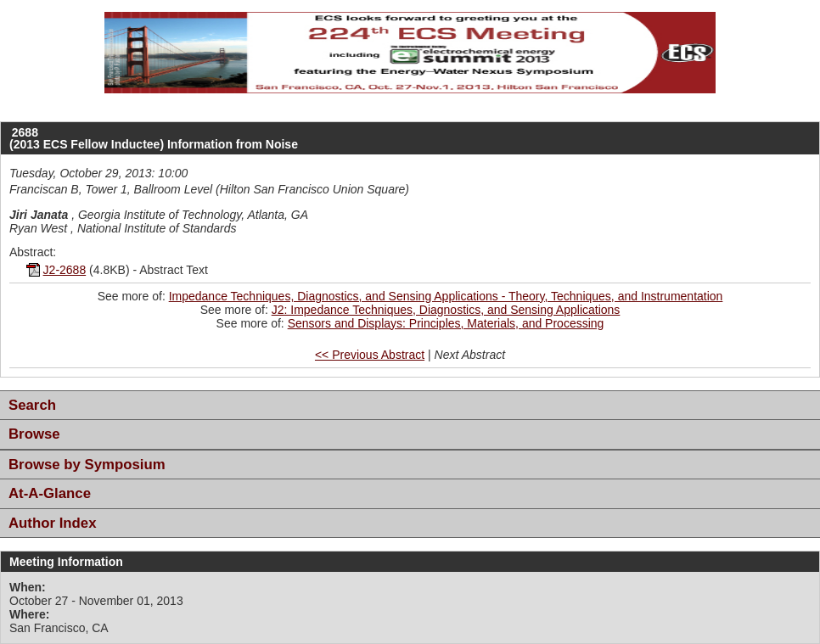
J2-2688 (65, 270)
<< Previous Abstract (370, 355)
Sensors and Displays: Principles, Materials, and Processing (446, 323)
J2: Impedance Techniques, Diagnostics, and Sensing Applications (446, 310)
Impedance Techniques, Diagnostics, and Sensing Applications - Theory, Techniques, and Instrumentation (446, 296)
